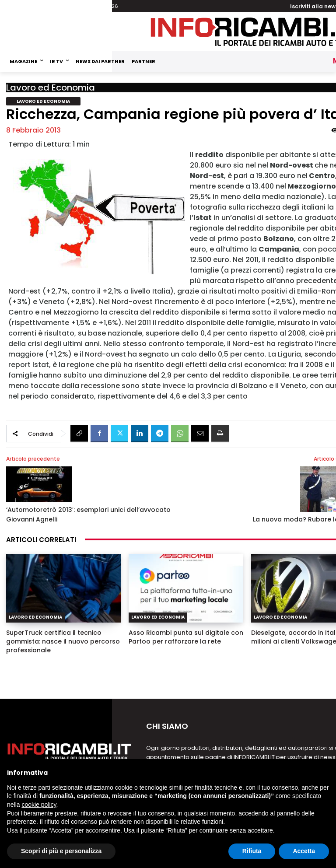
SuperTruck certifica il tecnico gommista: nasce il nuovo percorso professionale (63, 641)
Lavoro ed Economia (51, 87)
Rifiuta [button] (252, 851)
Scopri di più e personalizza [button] (61, 851)
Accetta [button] (304, 851)
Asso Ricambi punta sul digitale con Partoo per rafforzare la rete (186, 637)
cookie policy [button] (39, 805)
